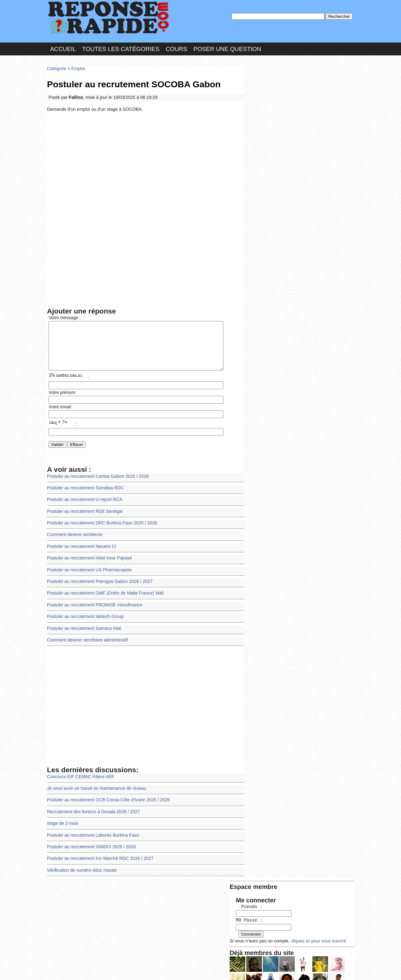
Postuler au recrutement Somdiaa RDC (84, 493)
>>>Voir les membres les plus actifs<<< (286, 217)
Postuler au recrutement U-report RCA (84, 504)
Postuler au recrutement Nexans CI (81, 550)
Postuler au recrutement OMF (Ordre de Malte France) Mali (104, 595)
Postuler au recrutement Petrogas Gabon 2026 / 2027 (98, 584)
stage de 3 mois (62, 822)
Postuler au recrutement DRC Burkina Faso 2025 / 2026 (101, 527)
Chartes (60, 969)
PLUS (295, 969)
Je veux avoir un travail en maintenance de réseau (95, 788)
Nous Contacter (97, 969)
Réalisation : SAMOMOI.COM (249, 969)
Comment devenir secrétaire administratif (86, 641)
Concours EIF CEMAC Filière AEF (80, 777)
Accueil (63, 48)
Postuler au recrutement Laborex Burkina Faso (92, 834)
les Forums (139, 969)
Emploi (77, 67)
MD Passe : (266, 105)
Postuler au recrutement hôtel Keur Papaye (88, 561)
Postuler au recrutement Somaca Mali (83, 629)
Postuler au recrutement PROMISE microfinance (93, 607)
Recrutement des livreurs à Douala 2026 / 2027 (92, 811)
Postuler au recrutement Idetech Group (84, 618)
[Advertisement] (146, 161)
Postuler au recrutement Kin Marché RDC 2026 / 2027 (99, 856)
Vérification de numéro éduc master (81, 868)
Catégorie (56, 67)
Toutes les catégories (121, 48)
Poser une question (227, 48)
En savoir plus (196, 959)
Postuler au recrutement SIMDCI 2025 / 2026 (90, 845)
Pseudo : (266, 92)
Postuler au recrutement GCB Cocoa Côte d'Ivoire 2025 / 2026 (107, 800)
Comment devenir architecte (74, 538)
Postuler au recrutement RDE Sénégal (84, 516)
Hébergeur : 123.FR (183, 969)
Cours (177, 48)
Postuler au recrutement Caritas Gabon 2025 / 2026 (96, 481)
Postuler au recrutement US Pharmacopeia (88, 572)
